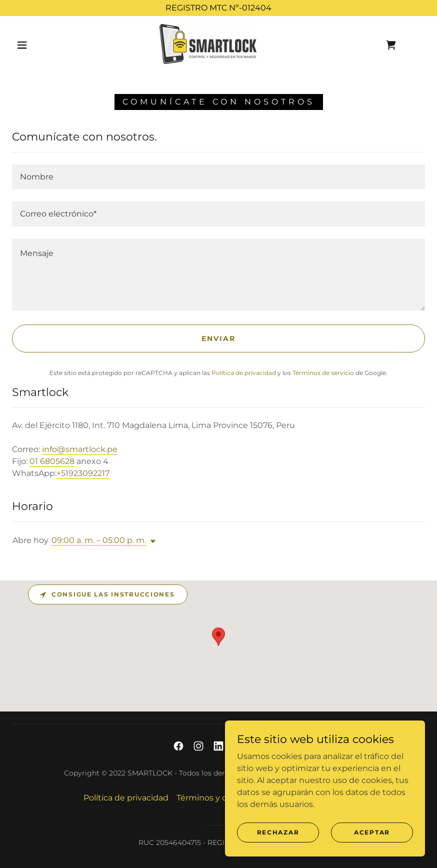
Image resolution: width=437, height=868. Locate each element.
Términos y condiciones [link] (223, 798)
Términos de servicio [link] (323, 373)
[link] (208, 44)
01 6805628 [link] (52, 461)
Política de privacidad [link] (244, 373)
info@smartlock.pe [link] (80, 449)
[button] (22, 45)
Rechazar (278, 832)
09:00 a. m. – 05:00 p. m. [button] (99, 540)
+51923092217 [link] (83, 473)
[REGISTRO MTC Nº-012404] (218, 8)
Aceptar (372, 832)
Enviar (218, 338)
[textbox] (218, 177)
